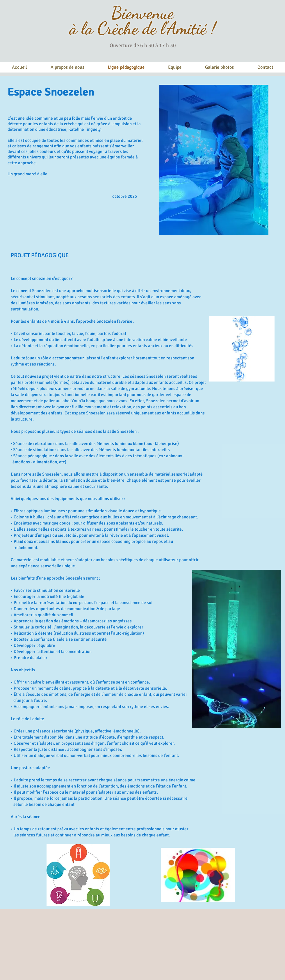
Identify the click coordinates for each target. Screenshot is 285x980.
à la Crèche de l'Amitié (138, 28)
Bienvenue (142, 13)
